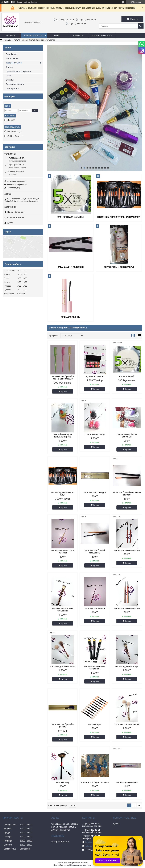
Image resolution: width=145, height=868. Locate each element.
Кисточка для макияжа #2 (63, 666)
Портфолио (11, 54)
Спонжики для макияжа (71, 217)
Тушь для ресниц (71, 317)
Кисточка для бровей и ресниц (63, 726)
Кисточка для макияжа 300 (127, 608)
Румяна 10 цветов (95, 376)
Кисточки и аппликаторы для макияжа (119, 217)
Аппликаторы (95, 724)
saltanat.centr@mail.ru (17, 185)
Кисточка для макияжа (127, 782)
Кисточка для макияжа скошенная (63, 610)
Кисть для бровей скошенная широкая (127, 494)
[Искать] (141, 26)
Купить (64, 391)
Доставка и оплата (102, 36)
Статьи (9, 67)
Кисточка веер (63, 782)
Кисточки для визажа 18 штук (63, 494)
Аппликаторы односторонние (95, 782)
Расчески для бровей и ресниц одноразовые (63, 378)
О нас (57, 36)
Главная (11, 36)
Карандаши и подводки (71, 267)
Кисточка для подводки (95, 492)
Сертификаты (13, 88)
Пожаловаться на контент (81, 865)
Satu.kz (85, 863)
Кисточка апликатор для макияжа (63, 552)
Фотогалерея (12, 58)
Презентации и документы (19, 71)
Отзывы (10, 80)
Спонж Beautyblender (95, 434)
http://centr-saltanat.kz (17, 181)
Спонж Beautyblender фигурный (127, 436)
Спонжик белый (127, 376)
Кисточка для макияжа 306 (127, 550)
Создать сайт (22, 2)
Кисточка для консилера (127, 666)
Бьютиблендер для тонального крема (63, 436)
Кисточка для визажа (95, 608)
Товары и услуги (33, 36)
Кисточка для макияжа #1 (127, 724)
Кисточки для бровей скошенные (95, 552)
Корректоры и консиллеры (119, 267)
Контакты (78, 36)
